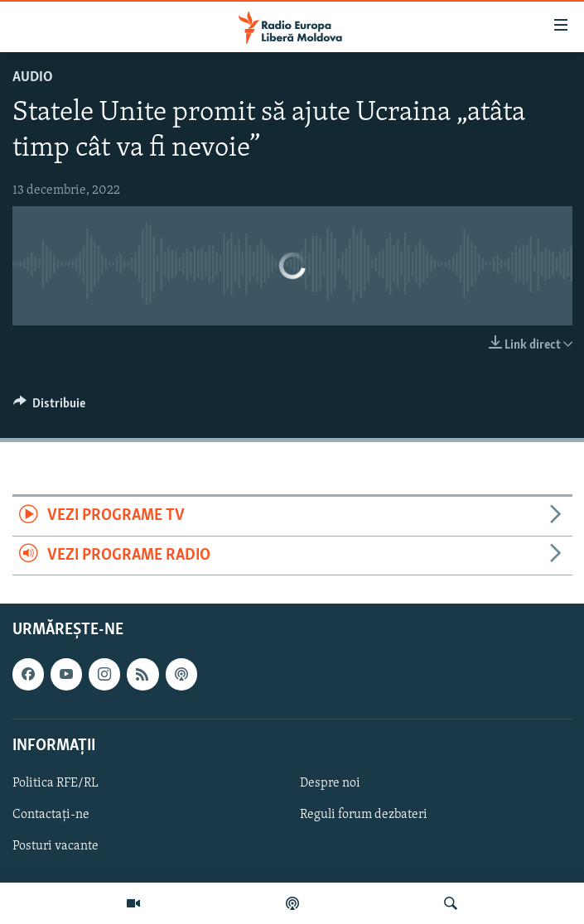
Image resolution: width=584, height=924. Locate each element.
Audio (33, 77)
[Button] (50, 407)
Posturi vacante (56, 846)
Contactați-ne (51, 815)
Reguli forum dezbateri (364, 815)
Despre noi (330, 783)
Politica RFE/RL (56, 783)
